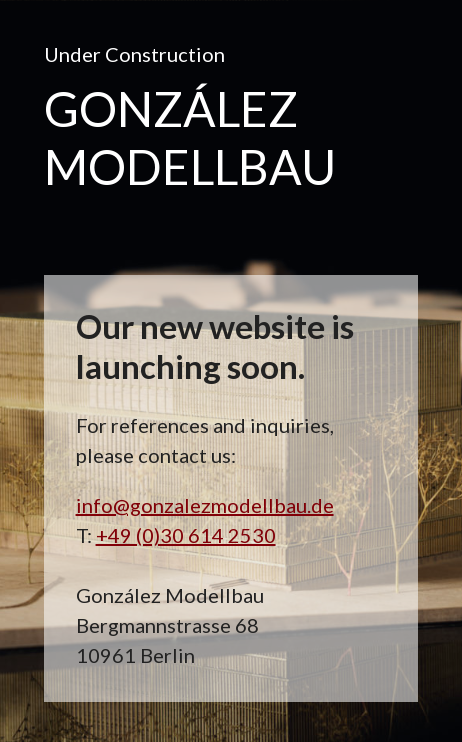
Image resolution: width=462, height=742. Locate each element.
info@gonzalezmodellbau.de (205, 505)
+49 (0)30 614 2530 (186, 535)
